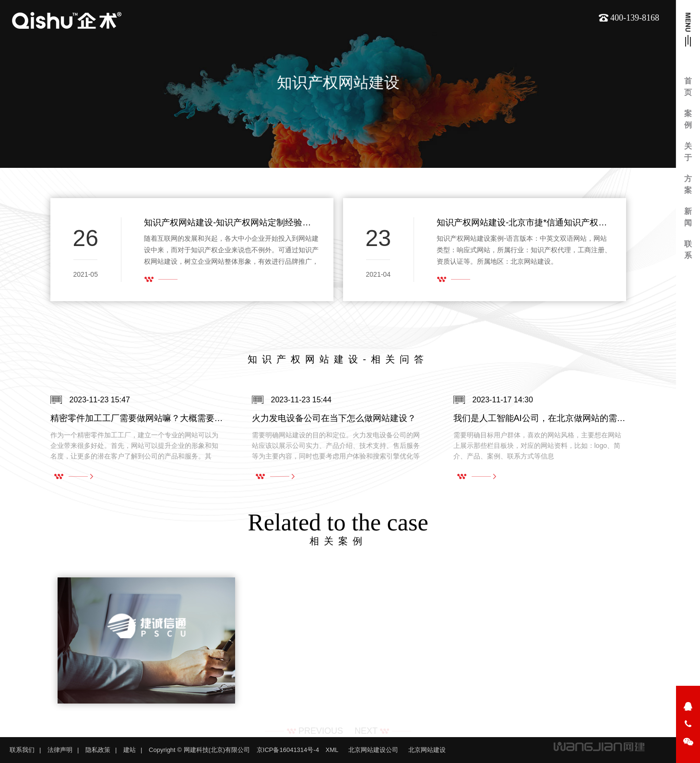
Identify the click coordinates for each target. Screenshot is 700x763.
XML (332, 750)
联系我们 (22, 750)
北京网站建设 (427, 750)
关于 (688, 152)
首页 (688, 87)
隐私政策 (98, 750)
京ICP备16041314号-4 (288, 750)
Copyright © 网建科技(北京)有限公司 (199, 750)
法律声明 (60, 750)
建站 (130, 750)
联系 (688, 250)
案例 (688, 119)
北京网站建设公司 (373, 750)
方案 (688, 184)
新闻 (688, 217)
